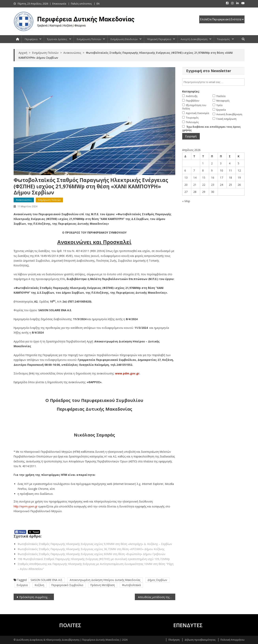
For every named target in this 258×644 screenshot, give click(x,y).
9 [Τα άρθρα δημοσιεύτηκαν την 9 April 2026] (212, 170)
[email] (213, 82)
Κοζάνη (39, 585)
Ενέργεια (22, 585)
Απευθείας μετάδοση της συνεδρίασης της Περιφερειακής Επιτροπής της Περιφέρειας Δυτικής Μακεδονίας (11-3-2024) (157, 597)
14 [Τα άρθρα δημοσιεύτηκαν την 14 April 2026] (195, 178)
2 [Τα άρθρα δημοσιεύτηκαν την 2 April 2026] (212, 163)
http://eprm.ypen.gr (26, 506)
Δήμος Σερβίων (157, 580)
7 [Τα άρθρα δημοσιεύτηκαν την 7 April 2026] (194, 170)
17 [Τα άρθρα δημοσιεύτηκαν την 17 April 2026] (221, 178)
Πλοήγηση (174, 640)
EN (98, 4)
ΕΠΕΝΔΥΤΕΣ (188, 625)
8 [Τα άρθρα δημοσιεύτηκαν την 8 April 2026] (203, 170)
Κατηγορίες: (191, 91)
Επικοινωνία (59, 4)
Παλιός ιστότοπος (81, 4)
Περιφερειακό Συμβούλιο (67, 585)
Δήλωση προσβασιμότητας (200, 640)
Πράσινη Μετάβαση (103, 585)
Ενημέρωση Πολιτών (89, 39)
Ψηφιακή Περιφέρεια (159, 39)
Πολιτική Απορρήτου (233, 640)
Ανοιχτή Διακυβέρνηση (194, 39)
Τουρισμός (223, 39)
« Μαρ (186, 201)
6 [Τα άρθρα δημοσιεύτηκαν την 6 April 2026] (185, 170)
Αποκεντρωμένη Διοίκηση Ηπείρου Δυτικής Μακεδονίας (105, 580)
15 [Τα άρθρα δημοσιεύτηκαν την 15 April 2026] (204, 178)
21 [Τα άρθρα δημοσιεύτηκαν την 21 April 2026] (195, 185)
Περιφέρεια (31, 39)
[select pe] (222, 19)
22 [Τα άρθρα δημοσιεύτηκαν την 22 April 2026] (204, 185)
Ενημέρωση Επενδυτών (124, 39)
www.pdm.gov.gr (127, 373)
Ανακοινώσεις (24, 200)
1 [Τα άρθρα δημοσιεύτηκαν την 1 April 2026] (203, 163)
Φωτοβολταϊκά (131, 585)
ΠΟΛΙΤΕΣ (70, 625)
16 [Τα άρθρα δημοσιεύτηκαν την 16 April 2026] (213, 178)
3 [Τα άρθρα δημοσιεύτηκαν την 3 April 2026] (221, 163)
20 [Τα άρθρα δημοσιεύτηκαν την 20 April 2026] (186, 185)
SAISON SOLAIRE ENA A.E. (47, 580)
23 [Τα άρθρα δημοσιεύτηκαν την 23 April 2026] (213, 185)
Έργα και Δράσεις (57, 39)
